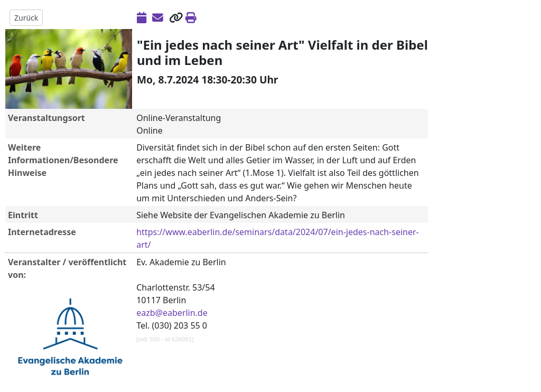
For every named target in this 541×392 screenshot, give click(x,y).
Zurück (26, 18)
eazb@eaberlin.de (172, 313)
